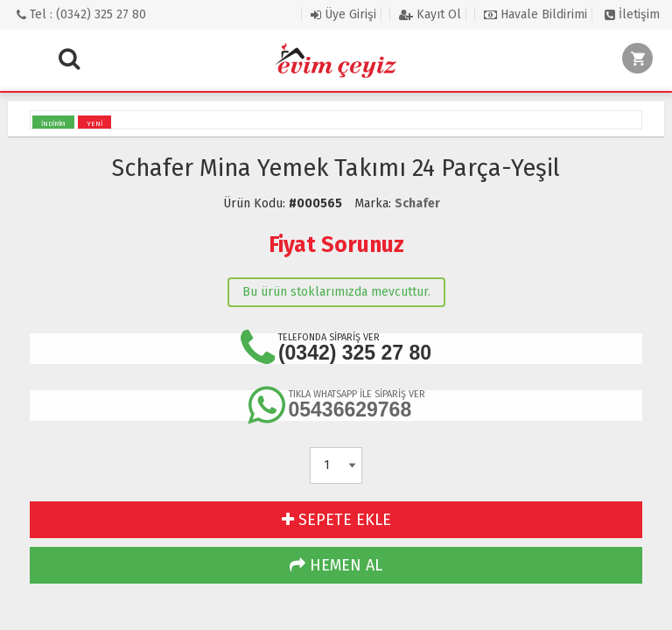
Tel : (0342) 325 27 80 (81, 14)
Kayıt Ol (430, 14)
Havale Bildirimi (535, 14)
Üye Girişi (343, 14)
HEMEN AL (336, 565)
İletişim (632, 14)
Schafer (417, 203)
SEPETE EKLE (336, 520)
